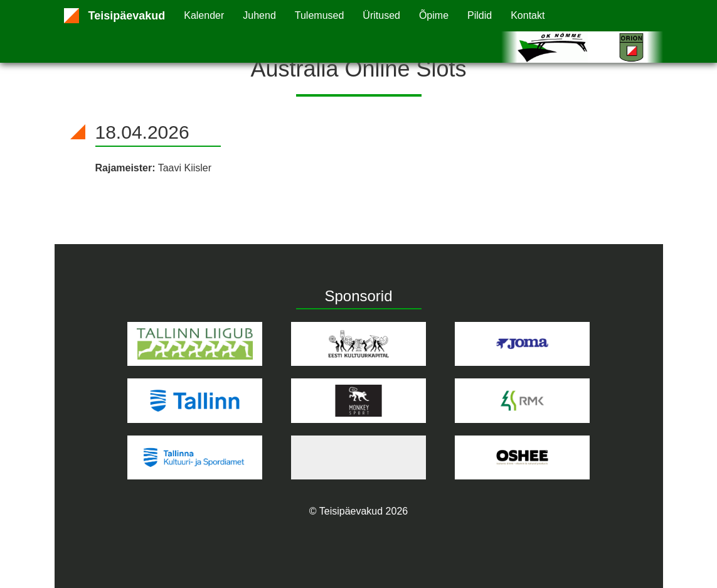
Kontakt (528, 15)
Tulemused (320, 15)
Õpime (434, 15)
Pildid (480, 15)
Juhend (259, 15)
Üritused (381, 15)
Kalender (204, 15)
